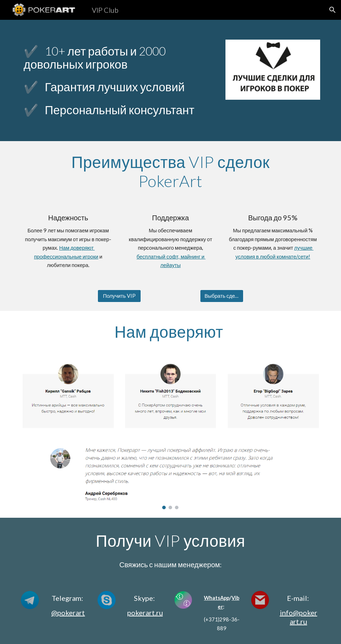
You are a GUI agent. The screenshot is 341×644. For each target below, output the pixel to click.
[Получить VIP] (119, 296)
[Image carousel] (170, 478)
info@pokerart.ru (299, 617)
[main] (119, 57)
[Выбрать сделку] (222, 296)
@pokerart (68, 613)
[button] (333, 10)
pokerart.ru (145, 613)
